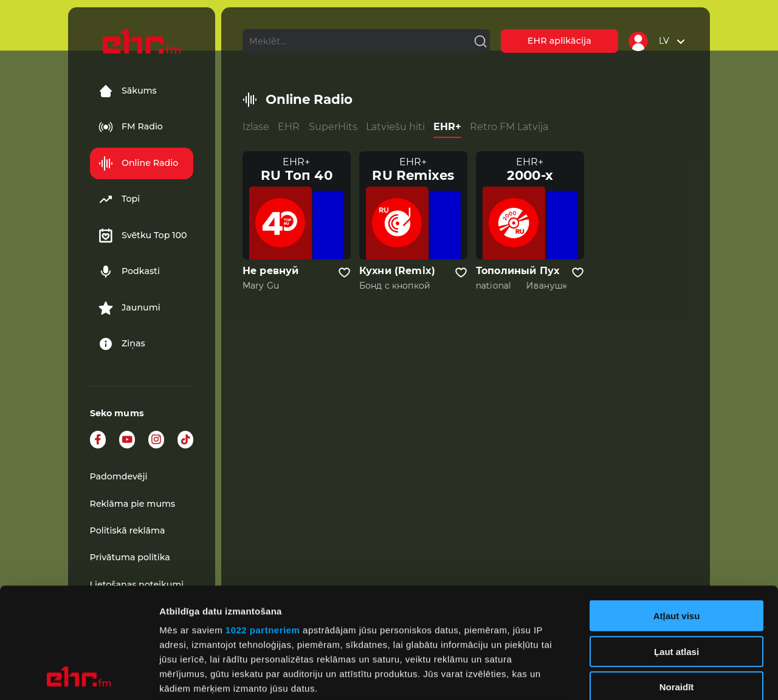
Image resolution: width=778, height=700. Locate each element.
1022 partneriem (263, 527)
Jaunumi (129, 308)
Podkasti (129, 272)
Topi (119, 199)
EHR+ (447, 127)
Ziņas (122, 344)
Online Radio (138, 163)
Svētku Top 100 (143, 236)
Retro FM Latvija (509, 127)
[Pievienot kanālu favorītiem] (344, 273)
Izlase (256, 127)
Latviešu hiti (395, 127)
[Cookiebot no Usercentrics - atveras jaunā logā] (79, 676)
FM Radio (131, 127)
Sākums (128, 91)
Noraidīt (677, 584)
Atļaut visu (677, 513)
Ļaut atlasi (676, 548)
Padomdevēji (119, 476)
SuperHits (333, 127)
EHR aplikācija (559, 41)
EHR (289, 127)
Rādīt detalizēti (662, 676)
